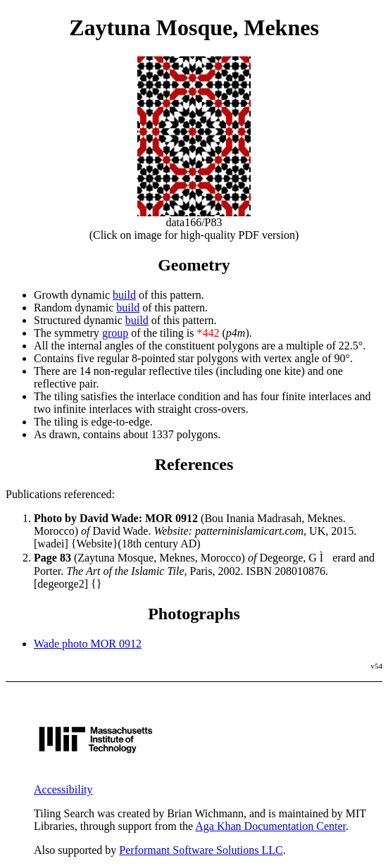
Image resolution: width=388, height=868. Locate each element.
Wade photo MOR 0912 (88, 644)
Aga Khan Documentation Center (270, 826)
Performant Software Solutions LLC (201, 850)
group (115, 333)
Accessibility (63, 789)
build (124, 295)
